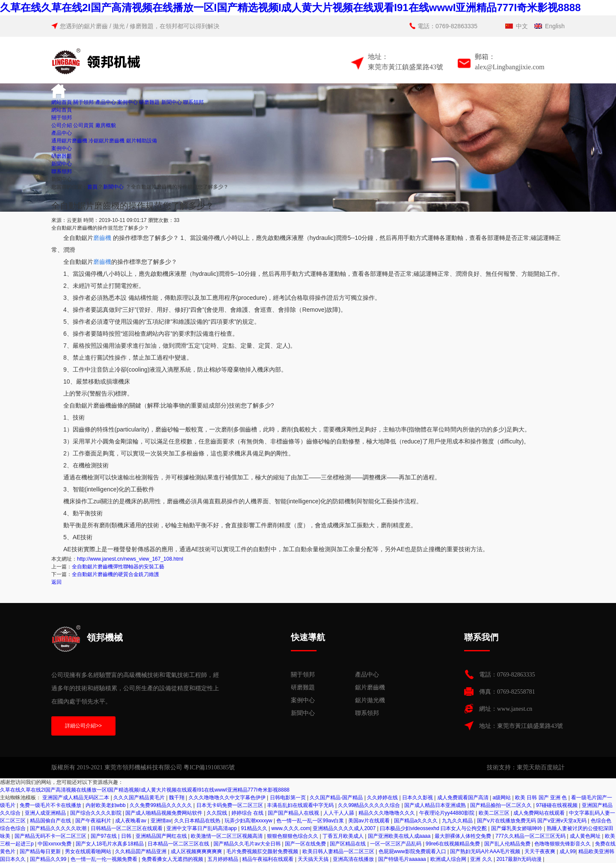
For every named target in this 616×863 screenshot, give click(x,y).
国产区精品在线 (348, 844)
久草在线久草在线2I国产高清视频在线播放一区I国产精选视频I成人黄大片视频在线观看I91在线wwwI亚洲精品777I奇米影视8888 (290, 7)
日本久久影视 (418, 798)
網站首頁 (62, 102)
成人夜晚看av (131, 821)
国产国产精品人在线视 (294, 813)
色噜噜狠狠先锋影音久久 (563, 844)
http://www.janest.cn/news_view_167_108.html (130, 559)
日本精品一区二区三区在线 (179, 844)
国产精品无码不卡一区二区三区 (51, 836)
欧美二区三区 (495, 813)
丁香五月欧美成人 (344, 836)
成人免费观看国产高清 (463, 798)
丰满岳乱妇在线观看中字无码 (301, 805)
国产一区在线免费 (306, 844)
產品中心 (106, 102)
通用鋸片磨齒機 (69, 141)
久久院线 (218, 813)
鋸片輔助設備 (142, 141)
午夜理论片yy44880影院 (448, 813)
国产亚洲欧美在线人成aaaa (400, 836)
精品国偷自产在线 (51, 821)
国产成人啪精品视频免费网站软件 (164, 813)
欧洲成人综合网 (449, 859)
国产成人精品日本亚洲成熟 (436, 805)
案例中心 (127, 102)
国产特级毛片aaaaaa (403, 859)
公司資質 (83, 125)
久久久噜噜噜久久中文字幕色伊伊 (228, 798)
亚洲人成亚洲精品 (46, 813)
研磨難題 (149, 102)
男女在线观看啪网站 (89, 851)
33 (176, 220)
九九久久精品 (458, 821)
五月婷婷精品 (224, 859)
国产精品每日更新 (41, 851)
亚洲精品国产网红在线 (162, 836)
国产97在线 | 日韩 (112, 836)
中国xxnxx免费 (55, 844)
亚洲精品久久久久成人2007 (345, 828)
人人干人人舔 (339, 813)
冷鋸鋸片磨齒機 (107, 141)
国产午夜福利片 (94, 821)
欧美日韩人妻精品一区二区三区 (339, 851)
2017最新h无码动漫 (520, 859)
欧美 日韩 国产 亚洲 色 (542, 798)
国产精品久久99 (49, 859)
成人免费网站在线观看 (540, 813)
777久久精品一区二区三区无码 (531, 836)
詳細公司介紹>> (83, 726)
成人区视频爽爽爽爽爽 (197, 851)
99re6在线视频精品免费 (453, 844)
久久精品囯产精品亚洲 (141, 851)
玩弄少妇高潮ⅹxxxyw (249, 821)
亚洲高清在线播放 (354, 859)
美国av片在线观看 (370, 821)
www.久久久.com (291, 828)
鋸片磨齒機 (370, 687)
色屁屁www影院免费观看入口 (413, 851)
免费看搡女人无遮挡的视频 (173, 859)
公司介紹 (62, 125)
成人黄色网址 (586, 836)
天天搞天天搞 (314, 859)
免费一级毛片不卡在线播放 (51, 805)
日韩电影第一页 (289, 798)
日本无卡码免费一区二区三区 (230, 805)
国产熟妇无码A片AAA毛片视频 (486, 851)
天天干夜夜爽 (540, 851)
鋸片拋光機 (370, 700)
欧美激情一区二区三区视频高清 (227, 836)
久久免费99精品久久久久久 (161, 805)
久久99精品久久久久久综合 (370, 805)
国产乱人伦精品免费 (508, 844)
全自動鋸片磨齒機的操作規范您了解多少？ (180, 187)
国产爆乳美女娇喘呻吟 (517, 828)
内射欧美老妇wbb (106, 805)
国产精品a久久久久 (417, 821)
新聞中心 (172, 102)
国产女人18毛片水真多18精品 (110, 844)
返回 (56, 582)
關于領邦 (83, 102)
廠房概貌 (106, 125)
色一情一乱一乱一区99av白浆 (311, 821)
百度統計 (553, 767)
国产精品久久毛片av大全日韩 (248, 844)
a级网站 (503, 798)
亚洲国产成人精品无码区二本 (76, 798)
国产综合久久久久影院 (96, 813)
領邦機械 (87, 638)
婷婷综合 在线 (248, 813)
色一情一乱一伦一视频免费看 (105, 859)
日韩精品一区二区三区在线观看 (127, 828)
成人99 (567, 851)
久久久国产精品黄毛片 (140, 798)
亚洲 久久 (482, 859)
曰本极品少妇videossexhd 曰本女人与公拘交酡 (434, 828)
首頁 (92, 187)
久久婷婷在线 (383, 798)
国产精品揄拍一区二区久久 (502, 805)
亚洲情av (161, 821)
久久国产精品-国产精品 (337, 798)
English (555, 26)
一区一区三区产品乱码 (396, 844)
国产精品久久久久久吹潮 (59, 828)
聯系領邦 (193, 102)
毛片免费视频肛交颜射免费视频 (263, 851)
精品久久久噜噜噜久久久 (387, 813)
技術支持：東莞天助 (514, 767)
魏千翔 (177, 798)
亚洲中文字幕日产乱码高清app (202, 828)
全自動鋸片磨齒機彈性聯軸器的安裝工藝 (118, 567)
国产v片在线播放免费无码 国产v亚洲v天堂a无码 (532, 821)
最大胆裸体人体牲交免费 (463, 836)
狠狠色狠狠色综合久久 (293, 836)
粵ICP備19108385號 (209, 767)
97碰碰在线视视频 (558, 805)
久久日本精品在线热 (198, 821)
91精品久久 (255, 828)
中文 (522, 26)
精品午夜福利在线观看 (268, 859)
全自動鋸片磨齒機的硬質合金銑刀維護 (115, 574)
